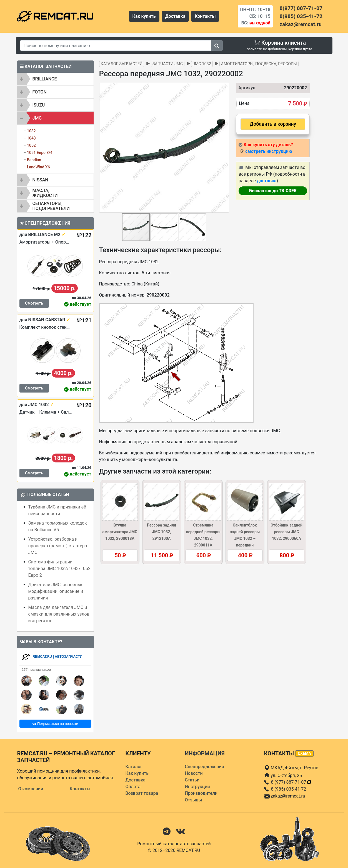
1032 (31, 131)
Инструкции (197, 787)
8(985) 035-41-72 (301, 16)
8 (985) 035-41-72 (289, 789)
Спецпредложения (205, 767)
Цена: (245, 103)
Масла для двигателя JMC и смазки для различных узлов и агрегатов (59, 614)
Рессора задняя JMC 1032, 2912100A (162, 532)
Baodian (34, 160)
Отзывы (194, 800)
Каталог (134, 767)
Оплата (133, 787)
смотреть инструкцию (269, 151)
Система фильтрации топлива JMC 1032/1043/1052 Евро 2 (59, 569)
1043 (31, 138)
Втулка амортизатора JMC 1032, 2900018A (120, 532)
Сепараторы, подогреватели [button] (51, 206)
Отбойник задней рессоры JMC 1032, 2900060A (286, 532)
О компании (31, 789)
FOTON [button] (40, 92)
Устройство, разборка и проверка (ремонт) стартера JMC (58, 546)
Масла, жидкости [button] (45, 193)
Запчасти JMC (168, 64)
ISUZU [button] (39, 105)
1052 (31, 145)
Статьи (192, 780)
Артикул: (246, 88)
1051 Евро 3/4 (40, 153)
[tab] (55, 79)
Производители (201, 793)
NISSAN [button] (40, 180)
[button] (224, 148)
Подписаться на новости (55, 724)
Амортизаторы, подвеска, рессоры (259, 64)
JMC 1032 (202, 64)
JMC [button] (37, 118)
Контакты (205, 16)
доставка (267, 181)
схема (304, 753)
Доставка (175, 16)
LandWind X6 (38, 167)
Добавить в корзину (273, 124)
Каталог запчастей (122, 64)
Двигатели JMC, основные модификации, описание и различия (56, 591)
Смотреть (34, 303)
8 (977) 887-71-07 (292, 782)
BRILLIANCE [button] (45, 79)
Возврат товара (142, 793)
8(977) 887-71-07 (301, 8)
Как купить (144, 16)
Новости (194, 773)
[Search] (116, 45)
